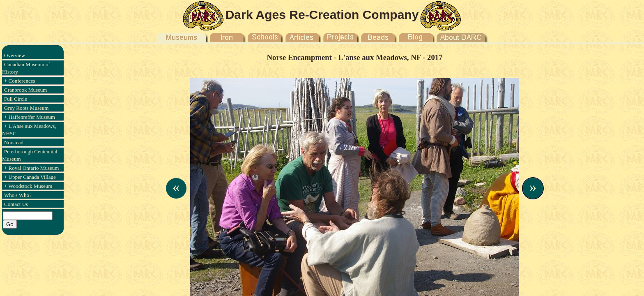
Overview (15, 55)
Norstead (14, 142)
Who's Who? (18, 195)
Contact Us (16, 204)
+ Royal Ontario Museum (31, 168)
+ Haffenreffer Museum (30, 117)
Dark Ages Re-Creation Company (322, 15)
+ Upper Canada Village (30, 177)
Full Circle (16, 99)
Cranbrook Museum (25, 90)
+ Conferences (20, 81)
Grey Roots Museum (26, 108)
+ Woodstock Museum (28, 186)
